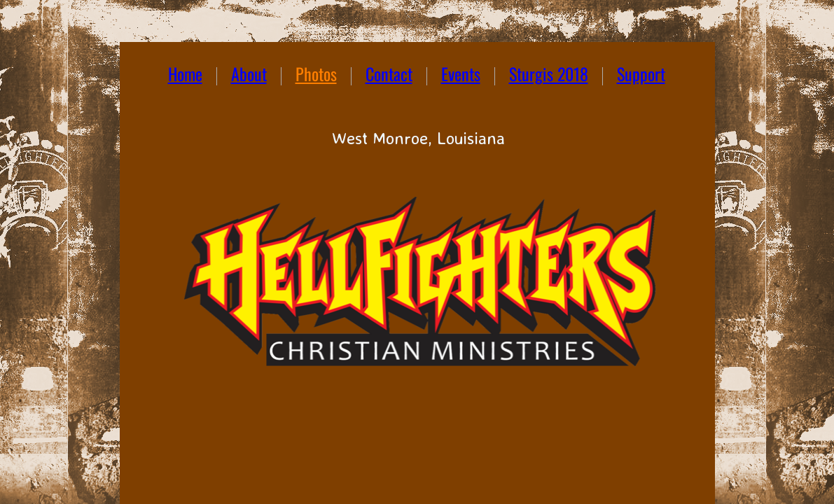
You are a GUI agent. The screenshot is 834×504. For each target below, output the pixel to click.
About (249, 73)
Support (641, 73)
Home (185, 73)
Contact (389, 73)
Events (461, 73)
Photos (316, 73)
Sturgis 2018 (549, 73)
